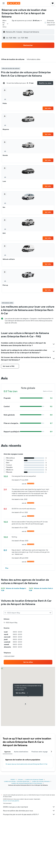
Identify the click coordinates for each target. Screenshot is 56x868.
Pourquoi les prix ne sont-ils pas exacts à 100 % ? (29, 814)
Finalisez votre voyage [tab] (40, 752)
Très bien (9, 460)
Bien (8, 463)
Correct (9, 465)
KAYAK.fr (13, 779)
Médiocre (10, 470)
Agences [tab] (8, 752)
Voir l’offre (48, 108)
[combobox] (5, 24)
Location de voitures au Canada (34, 779)
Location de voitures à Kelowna (41, 781)
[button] (4, 3)
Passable (9, 467)
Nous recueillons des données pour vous (29, 811)
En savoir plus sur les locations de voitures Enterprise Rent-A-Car (27, 764)
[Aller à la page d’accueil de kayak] (14, 3)
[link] (28, 662)
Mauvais (9, 472)
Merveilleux (10, 458)
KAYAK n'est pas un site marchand (29, 807)
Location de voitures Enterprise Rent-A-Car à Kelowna (27, 783)
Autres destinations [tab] (21, 752)
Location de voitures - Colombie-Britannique (17, 781)
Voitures (20, 779)
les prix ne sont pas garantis (11, 801)
